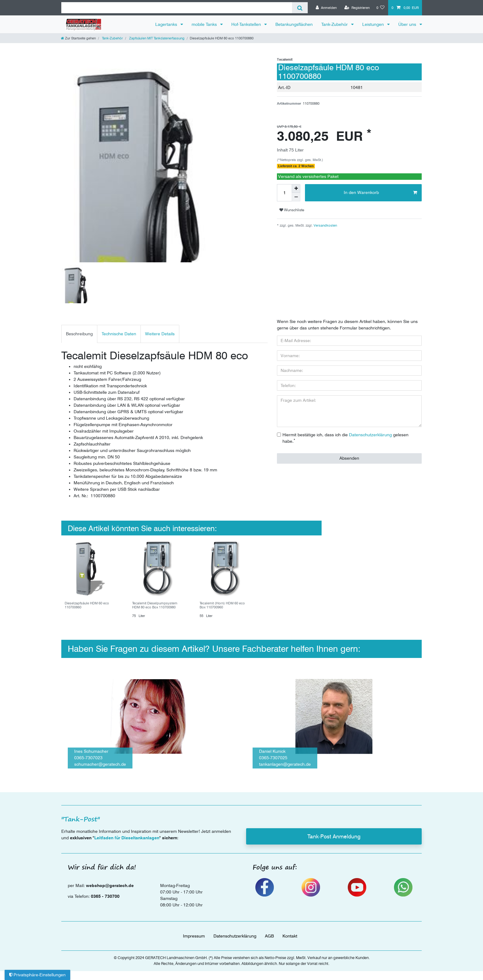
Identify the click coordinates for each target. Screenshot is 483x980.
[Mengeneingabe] (284, 193)
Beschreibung (79, 334)
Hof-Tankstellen (247, 24)
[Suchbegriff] (177, 8)
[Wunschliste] (381, 8)
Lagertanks (167, 24)
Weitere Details (160, 334)
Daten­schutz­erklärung (235, 936)
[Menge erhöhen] (296, 188)
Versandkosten (325, 225)
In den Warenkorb (380, 193)
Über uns (408, 24)
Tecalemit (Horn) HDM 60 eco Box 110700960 (222, 605)
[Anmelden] (326, 8)
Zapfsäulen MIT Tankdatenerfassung (156, 38)
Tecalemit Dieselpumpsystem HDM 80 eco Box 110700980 (155, 605)
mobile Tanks (205, 24)
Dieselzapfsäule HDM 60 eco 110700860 (87, 605)
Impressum (194, 936)
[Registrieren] (357, 8)
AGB (269, 936)
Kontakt (290, 936)
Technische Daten (119, 334)
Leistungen (374, 24)
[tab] (79, 334)
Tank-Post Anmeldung (334, 836)
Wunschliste (292, 210)
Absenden (349, 458)
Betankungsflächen (294, 24)
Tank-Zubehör (335, 24)
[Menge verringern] (296, 197)
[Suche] (300, 8)
